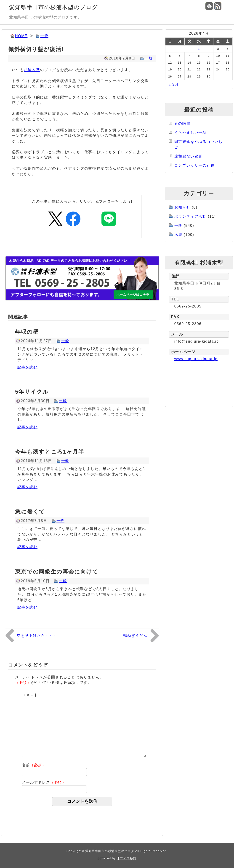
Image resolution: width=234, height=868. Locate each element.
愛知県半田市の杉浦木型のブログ (54, 7)
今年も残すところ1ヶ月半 (50, 452)
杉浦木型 (32, 70)
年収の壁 (27, 332)
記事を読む (27, 367)
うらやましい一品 (190, 133)
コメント (30, 695)
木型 (178, 235)
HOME (21, 36)
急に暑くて (30, 512)
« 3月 (174, 84)
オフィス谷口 (127, 858)
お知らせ (182, 207)
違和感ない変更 (188, 156)
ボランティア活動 (190, 216)
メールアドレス (44, 782)
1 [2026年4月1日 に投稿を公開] (199, 49)
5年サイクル (32, 392)
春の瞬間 (182, 123)
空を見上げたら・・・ (37, 636)
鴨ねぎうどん (135, 636)
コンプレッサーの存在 (194, 165)
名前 (34, 765)
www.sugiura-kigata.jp (196, 359)
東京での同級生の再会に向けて (57, 572)
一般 (44, 36)
